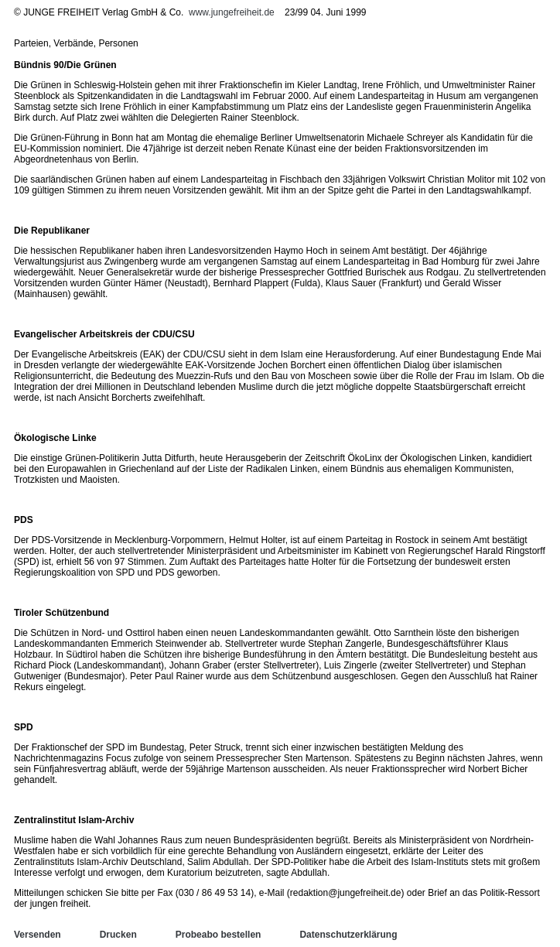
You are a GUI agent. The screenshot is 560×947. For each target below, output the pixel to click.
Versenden (38, 935)
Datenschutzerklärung (348, 935)
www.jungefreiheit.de (232, 12)
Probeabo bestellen (219, 935)
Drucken (118, 935)
